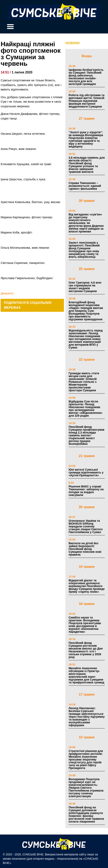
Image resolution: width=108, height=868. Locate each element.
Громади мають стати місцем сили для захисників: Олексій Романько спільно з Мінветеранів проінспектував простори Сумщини (84, 382)
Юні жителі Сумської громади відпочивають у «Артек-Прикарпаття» (86, 472)
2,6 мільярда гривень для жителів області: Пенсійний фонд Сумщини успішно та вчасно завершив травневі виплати (87, 165)
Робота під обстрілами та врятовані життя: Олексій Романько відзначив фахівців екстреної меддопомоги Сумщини (86, 101)
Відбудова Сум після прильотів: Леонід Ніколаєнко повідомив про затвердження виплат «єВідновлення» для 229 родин (85, 409)
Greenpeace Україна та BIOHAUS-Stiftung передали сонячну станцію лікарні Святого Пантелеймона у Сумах (86, 526)
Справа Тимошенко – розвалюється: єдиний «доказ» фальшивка (85, 186)
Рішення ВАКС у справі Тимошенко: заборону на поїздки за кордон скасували (86, 491)
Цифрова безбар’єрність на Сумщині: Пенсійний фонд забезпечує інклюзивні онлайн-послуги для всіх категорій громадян (86, 77)
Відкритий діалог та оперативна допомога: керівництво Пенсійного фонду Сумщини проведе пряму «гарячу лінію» (87, 586)
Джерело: (7, 293)
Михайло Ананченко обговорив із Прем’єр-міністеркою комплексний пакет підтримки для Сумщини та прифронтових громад (86, 675)
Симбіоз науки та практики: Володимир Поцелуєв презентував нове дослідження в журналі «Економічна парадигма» (85, 625)
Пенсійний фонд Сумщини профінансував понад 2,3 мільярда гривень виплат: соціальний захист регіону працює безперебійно (86, 435)
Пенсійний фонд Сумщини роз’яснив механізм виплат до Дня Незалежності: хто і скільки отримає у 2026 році (86, 650)
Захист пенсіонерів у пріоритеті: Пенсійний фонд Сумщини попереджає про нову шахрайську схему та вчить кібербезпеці (84, 250)
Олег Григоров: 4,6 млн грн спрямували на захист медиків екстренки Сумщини (85, 287)
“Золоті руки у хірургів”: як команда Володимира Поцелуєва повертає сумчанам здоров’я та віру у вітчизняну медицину (86, 139)
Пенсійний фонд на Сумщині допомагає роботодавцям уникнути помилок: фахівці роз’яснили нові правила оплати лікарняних (86, 814)
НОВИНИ (72, 43)
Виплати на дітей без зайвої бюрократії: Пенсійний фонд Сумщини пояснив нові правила (85, 549)
